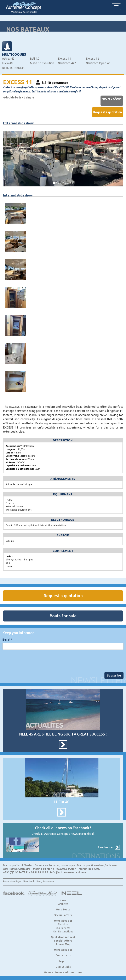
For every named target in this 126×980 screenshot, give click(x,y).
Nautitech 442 (67, 63)
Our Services (63, 928)
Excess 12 (93, 59)
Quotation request (63, 937)
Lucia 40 (7, 63)
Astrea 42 (8, 59)
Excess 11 (65, 59)
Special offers (63, 915)
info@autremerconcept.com (68, 872)
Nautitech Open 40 (98, 63)
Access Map (63, 944)
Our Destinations (63, 931)
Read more (105, 847)
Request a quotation (108, 112)
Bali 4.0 (35, 59)
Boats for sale (63, 616)
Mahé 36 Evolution (42, 63)
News (63, 900)
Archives (63, 904)
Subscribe (114, 675)
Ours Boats (63, 909)
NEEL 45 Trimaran (13, 68)
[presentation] (34, 661)
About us (63, 924)
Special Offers (63, 941)
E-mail (7, 640)
